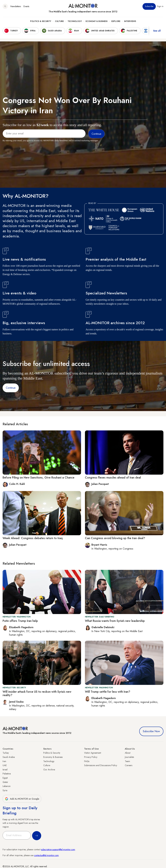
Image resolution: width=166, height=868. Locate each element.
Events (26, 6)
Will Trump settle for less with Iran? (108, 692)
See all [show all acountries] (157, 31)
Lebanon (7, 786)
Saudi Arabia (9, 757)
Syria (5, 790)
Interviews (130, 21)
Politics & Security (41, 21)
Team (127, 761)
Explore (116, 21)
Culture (59, 21)
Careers (129, 765)
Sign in (160, 6)
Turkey (6, 753)
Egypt (5, 778)
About (128, 753)
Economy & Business (97, 21)
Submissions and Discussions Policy (101, 765)
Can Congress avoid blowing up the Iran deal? (115, 538)
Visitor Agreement (93, 753)
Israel (5, 770)
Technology (75, 21)
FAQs (87, 761)
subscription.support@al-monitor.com (58, 849)
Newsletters (16, 6)
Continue (11, 388)
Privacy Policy (91, 757)
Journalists (129, 757)
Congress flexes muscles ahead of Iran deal (113, 478)
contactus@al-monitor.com (46, 855)
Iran (4, 761)
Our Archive (49, 770)
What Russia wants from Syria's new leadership (115, 621)
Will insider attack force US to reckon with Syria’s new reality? (37, 693)
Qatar (5, 782)
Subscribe (149, 6)
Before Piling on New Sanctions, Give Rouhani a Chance (39, 478)
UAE (5, 765)
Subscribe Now (151, 731)
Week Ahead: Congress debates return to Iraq (33, 538)
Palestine (7, 774)
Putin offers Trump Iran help (20, 621)
